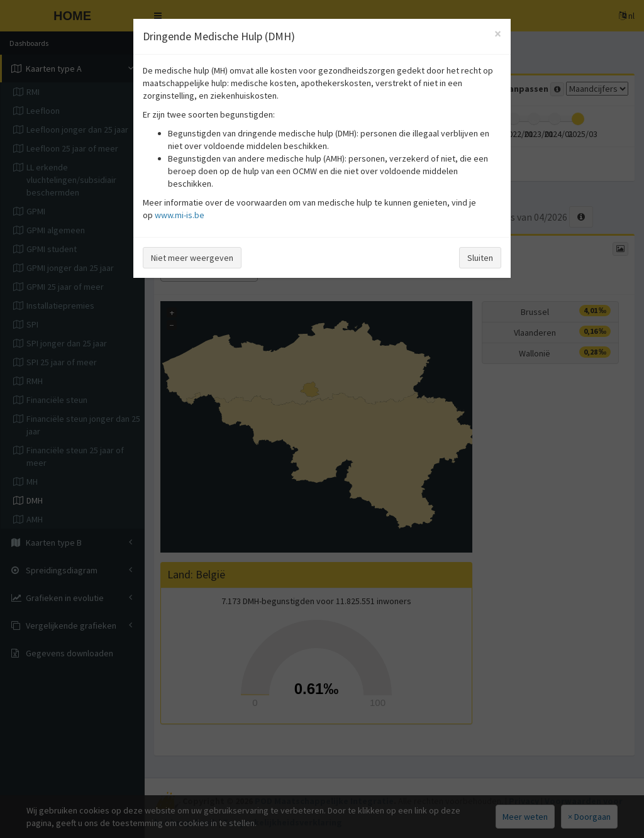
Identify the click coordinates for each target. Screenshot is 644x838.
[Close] (498, 34)
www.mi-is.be (180, 215)
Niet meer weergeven (192, 258)
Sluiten (480, 258)
